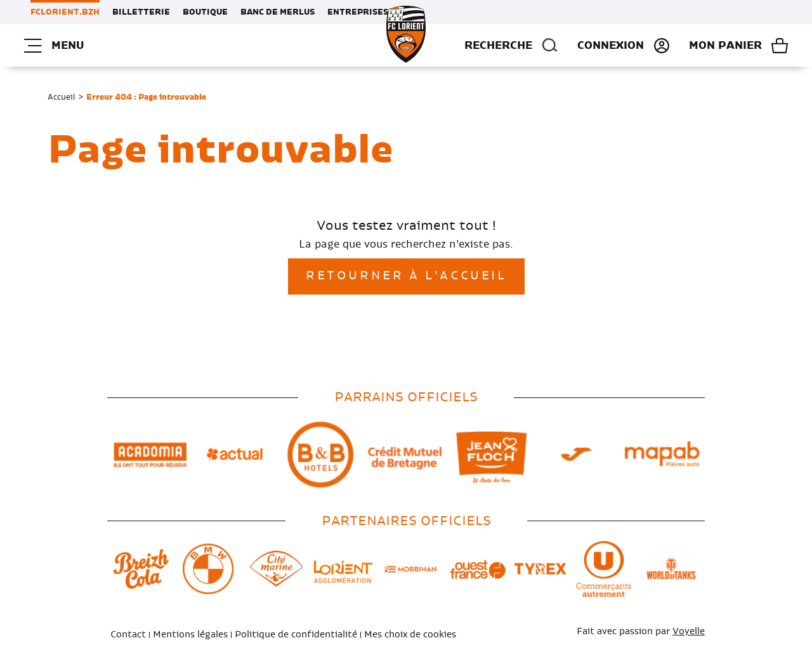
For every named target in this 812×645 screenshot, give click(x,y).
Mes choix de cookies (410, 635)
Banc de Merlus (278, 12)
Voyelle (689, 632)
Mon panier (725, 46)
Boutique (205, 12)
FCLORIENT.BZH (65, 12)
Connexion (611, 46)
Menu (54, 46)
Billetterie (141, 12)
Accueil (62, 97)
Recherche (511, 46)
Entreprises (358, 12)
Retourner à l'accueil (406, 276)
